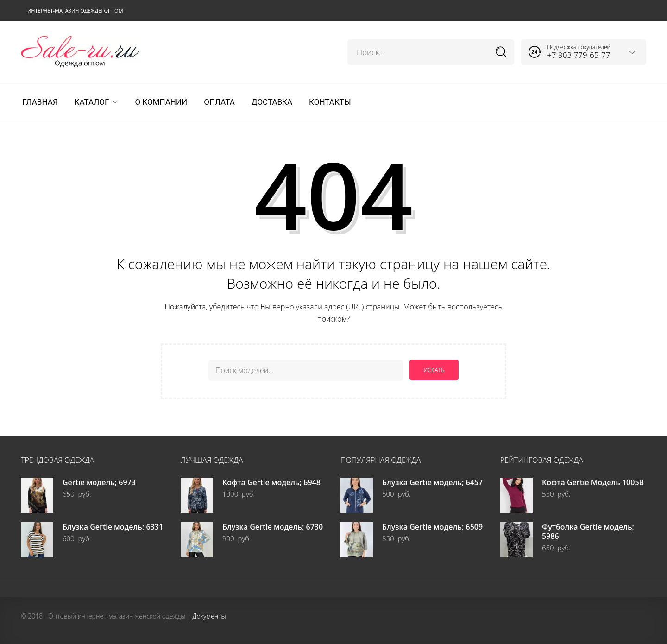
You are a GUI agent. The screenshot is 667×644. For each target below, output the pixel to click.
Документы (209, 616)
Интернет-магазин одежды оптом (75, 10)
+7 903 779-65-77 (579, 55)
